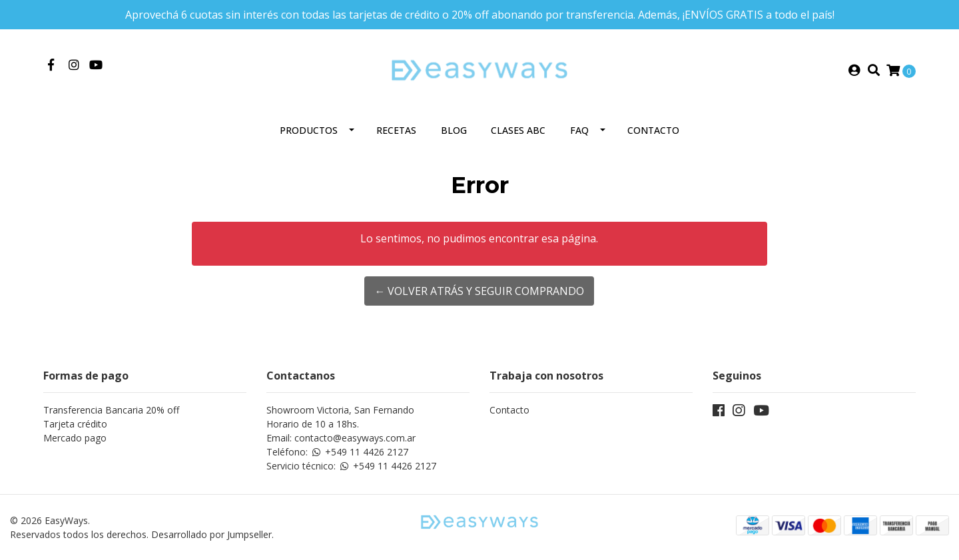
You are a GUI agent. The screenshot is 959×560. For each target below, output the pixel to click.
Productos (309, 130)
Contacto (653, 130)
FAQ (579, 130)
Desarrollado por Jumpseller (211, 534)
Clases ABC (518, 130)
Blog (454, 130)
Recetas (396, 130)
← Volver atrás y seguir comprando (479, 291)
